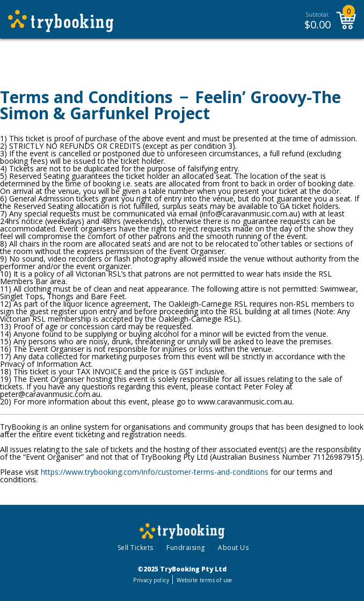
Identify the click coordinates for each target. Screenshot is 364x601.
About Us (233, 548)
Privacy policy (151, 580)
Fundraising (186, 548)
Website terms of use (204, 580)
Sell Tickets (136, 548)
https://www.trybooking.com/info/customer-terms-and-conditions (155, 472)
